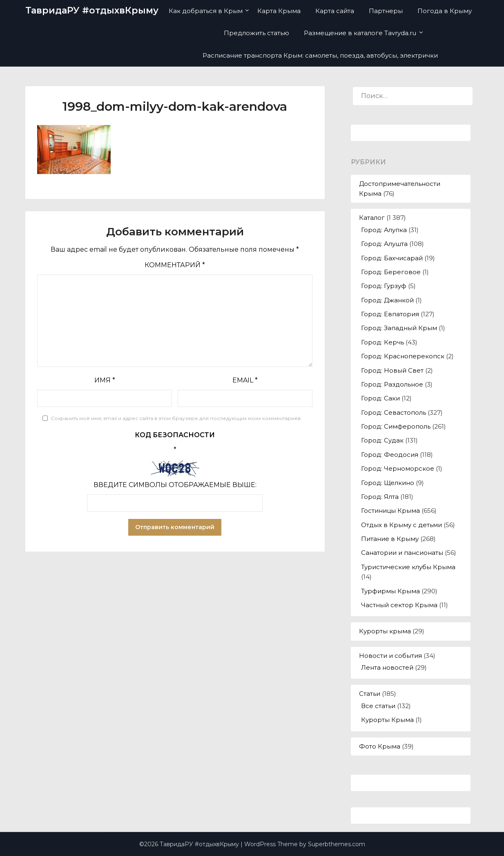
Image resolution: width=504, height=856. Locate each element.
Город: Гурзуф (384, 286)
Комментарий (175, 265)
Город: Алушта (384, 244)
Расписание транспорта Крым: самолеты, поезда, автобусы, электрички (320, 55)
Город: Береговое (391, 272)
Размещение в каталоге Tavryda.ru (360, 33)
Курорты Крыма (387, 720)
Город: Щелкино (388, 483)
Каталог (372, 218)
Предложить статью (256, 33)
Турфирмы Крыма (390, 591)
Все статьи (378, 706)
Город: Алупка (384, 230)
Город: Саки (380, 398)
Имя (105, 380)
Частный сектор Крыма (399, 605)
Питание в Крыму (390, 539)
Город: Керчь (382, 342)
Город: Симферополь (396, 426)
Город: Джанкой (387, 300)
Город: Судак (382, 440)
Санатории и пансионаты (402, 553)
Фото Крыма (380, 746)
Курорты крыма (385, 631)
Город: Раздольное (392, 384)
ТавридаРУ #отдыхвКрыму (92, 10)
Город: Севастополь (394, 412)
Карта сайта (335, 11)
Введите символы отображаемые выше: (175, 485)
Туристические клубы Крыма (408, 567)
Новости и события (390, 656)
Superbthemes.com (337, 844)
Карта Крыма (279, 11)
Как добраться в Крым (206, 11)
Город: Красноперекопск (403, 356)
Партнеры (386, 11)
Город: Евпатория (390, 314)
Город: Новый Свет (392, 370)
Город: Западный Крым (399, 328)
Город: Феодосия (390, 455)
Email (245, 380)
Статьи (370, 694)
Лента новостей (387, 667)
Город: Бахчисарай (392, 258)
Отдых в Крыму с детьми (401, 525)
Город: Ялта (380, 497)
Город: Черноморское (398, 468)
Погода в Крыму (445, 11)
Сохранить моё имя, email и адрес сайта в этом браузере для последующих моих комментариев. (176, 418)
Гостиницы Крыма (390, 511)
